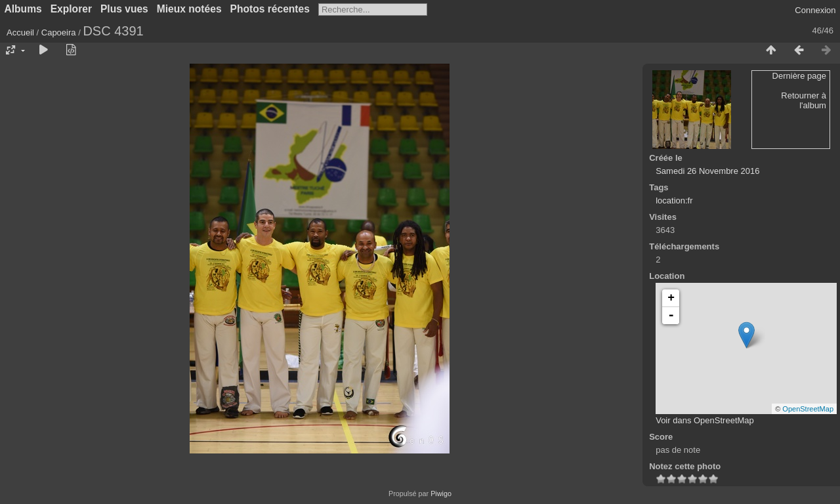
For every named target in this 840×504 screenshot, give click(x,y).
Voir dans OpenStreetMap (705, 420)
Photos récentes (270, 9)
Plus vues (124, 9)
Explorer (71, 9)
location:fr (674, 200)
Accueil (20, 32)
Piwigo (441, 493)
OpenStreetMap (808, 409)
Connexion (815, 10)
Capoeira (59, 32)
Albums (23, 9)
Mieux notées (189, 9)
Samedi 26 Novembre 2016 (707, 171)
